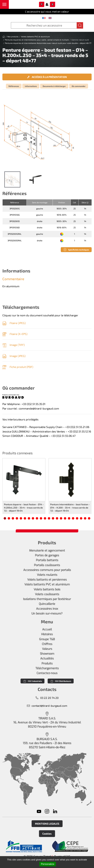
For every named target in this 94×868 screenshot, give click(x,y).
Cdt (75, 202)
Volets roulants (47, 575)
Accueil (47, 629)
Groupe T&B (47, 639)
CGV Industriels (32, 681)
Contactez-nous (47, 673)
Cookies (47, 834)
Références (14, 86)
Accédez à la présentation (47, 77)
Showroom (47, 654)
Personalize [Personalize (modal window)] (48, 864)
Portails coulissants (47, 565)
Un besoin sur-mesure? (47, 614)
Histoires (47, 634)
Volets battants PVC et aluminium (47, 584)
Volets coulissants (47, 594)
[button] (4, 4)
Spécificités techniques (76, 250)
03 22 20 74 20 (47, 698)
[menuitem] (44, 18)
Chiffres (47, 644)
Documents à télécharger (54, 86)
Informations (31, 86)
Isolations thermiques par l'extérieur (47, 599)
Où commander (79, 86)
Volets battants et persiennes (47, 580)
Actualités (47, 659)
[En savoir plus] (24, 846)
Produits (47, 663)
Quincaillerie (47, 604)
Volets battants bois (47, 589)
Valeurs (47, 649)
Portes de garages (47, 555)
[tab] (12, 179)
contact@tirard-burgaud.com (47, 706)
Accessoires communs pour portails (47, 570)
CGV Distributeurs (61, 681)
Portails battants (47, 560)
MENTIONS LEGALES (47, 824)
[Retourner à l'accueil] (47, 4)
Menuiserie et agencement (47, 551)
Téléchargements (47, 668)
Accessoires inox (47, 609)
